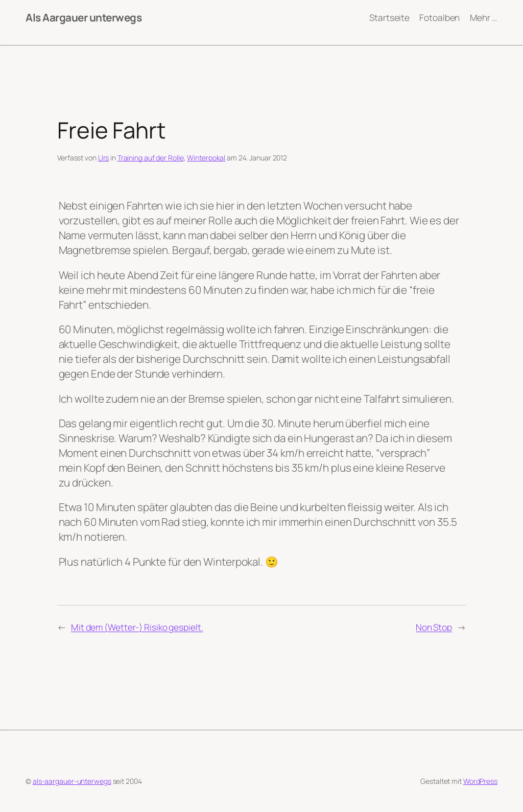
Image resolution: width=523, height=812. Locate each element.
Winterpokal (206, 158)
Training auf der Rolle (151, 158)
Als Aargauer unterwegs (84, 17)
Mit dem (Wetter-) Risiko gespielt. (137, 627)
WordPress (480, 781)
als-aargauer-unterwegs (72, 781)
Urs (104, 158)
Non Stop (434, 627)
